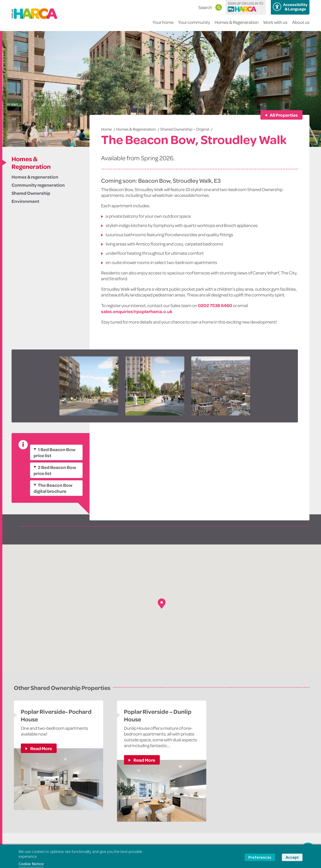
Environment (25, 201)
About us (301, 25)
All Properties (284, 115)
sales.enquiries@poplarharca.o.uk (137, 311)
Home (106, 129)
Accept (292, 857)
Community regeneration (38, 185)
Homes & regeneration (35, 177)
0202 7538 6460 (215, 305)
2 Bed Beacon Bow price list (55, 470)
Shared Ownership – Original (185, 129)
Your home (163, 25)
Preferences (260, 857)
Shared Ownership (31, 193)
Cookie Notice (31, 864)
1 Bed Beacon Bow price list (54, 452)
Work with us (275, 25)
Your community (194, 25)
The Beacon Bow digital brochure (53, 488)
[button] (162, 604)
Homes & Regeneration (237, 25)
